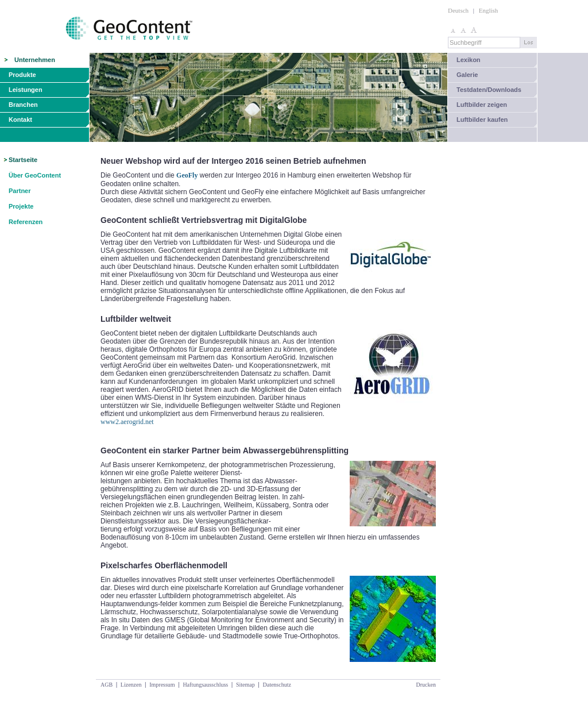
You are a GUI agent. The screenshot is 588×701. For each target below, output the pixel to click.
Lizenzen (131, 685)
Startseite (23, 160)
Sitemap (245, 685)
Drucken (426, 685)
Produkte (22, 75)
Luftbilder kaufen (482, 120)
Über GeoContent (35, 175)
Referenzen (26, 222)
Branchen (23, 105)
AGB (107, 685)
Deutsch (458, 10)
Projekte (21, 206)
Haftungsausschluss (205, 685)
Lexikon (469, 60)
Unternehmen (35, 60)
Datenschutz (276, 685)
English (489, 10)
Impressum (162, 685)
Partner (20, 191)
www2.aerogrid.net (127, 422)
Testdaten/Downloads (489, 90)
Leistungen (26, 90)
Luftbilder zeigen (482, 105)
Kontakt (20, 120)
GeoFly (187, 175)
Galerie (467, 75)
